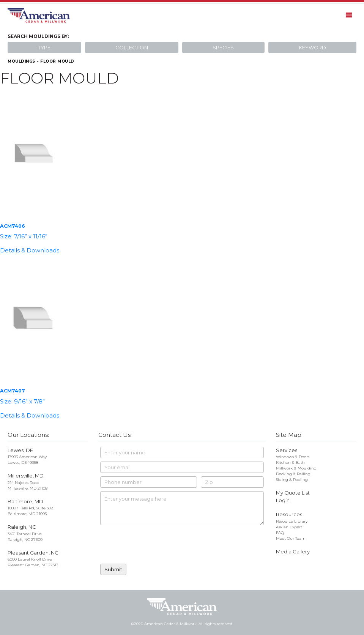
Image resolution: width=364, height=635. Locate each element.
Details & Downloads (30, 250)
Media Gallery (293, 551)
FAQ (280, 533)
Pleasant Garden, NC (33, 553)
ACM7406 (13, 226)
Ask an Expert (289, 527)
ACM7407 (13, 391)
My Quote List (293, 493)
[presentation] (158, 545)
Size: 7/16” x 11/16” (24, 236)
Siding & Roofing (292, 480)
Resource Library (292, 521)
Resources (289, 514)
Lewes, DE (20, 450)
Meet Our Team (291, 538)
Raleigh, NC (22, 527)
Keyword (312, 47)
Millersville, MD (26, 476)
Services (287, 450)
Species (223, 47)
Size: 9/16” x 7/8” (22, 401)
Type (44, 47)
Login (283, 500)
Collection (132, 47)
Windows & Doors (293, 457)
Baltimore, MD (25, 501)
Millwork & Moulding (296, 468)
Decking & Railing (293, 474)
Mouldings (21, 61)
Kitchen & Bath (290, 462)
